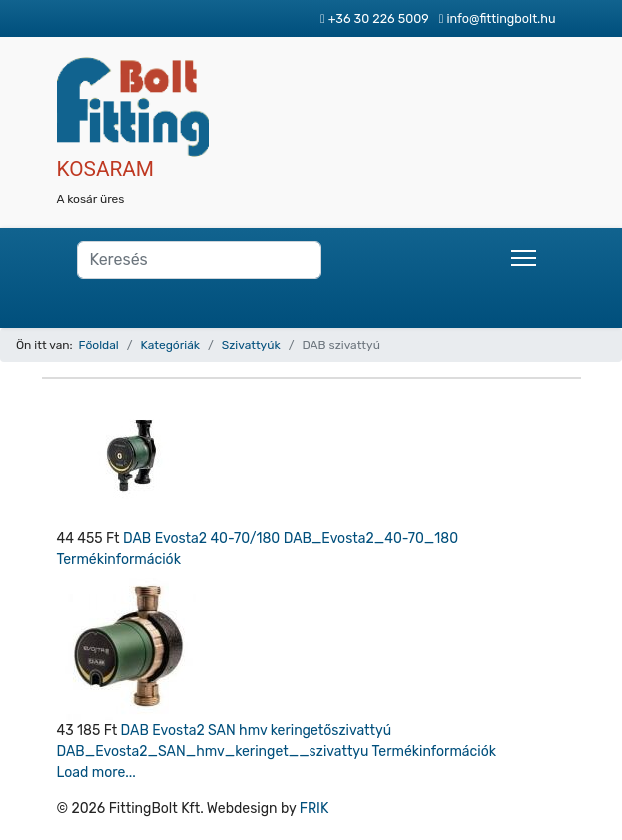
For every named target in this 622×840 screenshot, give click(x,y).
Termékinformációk (119, 560)
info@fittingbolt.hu (501, 18)
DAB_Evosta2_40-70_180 (371, 539)
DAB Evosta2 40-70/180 (203, 539)
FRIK (314, 809)
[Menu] (524, 258)
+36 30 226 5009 (379, 18)
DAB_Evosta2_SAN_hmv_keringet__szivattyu (215, 752)
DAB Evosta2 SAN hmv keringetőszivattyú (257, 731)
